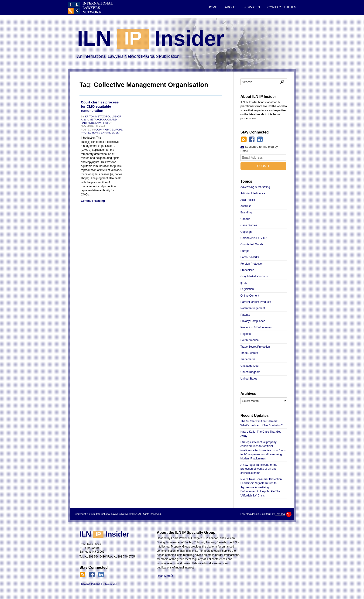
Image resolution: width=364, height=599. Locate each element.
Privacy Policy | (91, 584)
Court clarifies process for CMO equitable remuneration (100, 106)
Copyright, (103, 130)
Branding (246, 212)
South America (250, 340)
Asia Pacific (248, 200)
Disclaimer (110, 584)
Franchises (247, 270)
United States (249, 379)
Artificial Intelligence (253, 193)
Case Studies (249, 225)
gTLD (244, 283)
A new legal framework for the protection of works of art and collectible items (259, 469)
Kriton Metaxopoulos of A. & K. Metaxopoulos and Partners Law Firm (101, 120)
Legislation (247, 289)
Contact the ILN (282, 7)
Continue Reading (93, 201)
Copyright (246, 232)
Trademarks (248, 359)
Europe (245, 251)
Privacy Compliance (253, 321)
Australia (246, 206)
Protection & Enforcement (101, 133)
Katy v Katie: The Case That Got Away (261, 434)
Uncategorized (249, 366)
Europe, (118, 130)
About (230, 7)
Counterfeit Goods (252, 244)
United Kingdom (250, 372)
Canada (245, 219)
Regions (246, 334)
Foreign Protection (252, 264)
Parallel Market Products (256, 302)
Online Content (250, 296)
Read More (165, 576)
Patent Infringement (253, 308)
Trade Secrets (249, 353)
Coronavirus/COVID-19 (255, 238)
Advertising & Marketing (255, 187)
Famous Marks (250, 257)
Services (252, 7)
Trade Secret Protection (255, 347)
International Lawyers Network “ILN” (90, 8)
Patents (245, 315)
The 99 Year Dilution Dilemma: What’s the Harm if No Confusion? (262, 423)
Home (213, 7)
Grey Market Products (254, 276)
